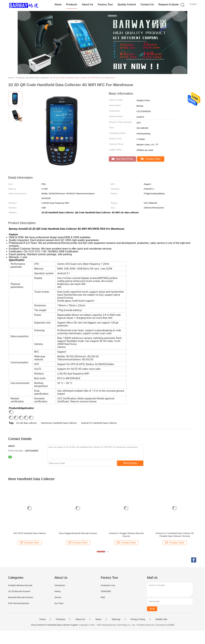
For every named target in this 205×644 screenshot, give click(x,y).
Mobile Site (161, 619)
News (98, 619)
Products (72, 4)
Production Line (108, 585)
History (58, 591)
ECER (171, 625)
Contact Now (151, 159)
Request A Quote (169, 4)
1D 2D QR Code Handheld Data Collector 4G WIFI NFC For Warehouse (82, 78)
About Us (87, 4)
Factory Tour (105, 4)
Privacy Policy (138, 619)
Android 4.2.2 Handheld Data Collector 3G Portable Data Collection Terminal (175, 535)
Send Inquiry (130, 463)
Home (58, 4)
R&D (103, 597)
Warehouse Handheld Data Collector (59, 423)
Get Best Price (122, 159)
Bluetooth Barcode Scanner (21, 597)
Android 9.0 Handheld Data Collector (99, 423)
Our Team (59, 603)
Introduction (60, 585)
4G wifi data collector (26, 423)
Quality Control (127, 4)
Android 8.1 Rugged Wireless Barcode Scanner (126, 535)
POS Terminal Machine (19, 603)
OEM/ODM (106, 591)
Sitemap (116, 619)
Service (58, 597)
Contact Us (147, 4)
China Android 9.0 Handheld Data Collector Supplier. (55, 625)
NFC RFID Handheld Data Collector (30, 533)
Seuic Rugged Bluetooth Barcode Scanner (78, 533)
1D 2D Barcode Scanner (19, 591)
